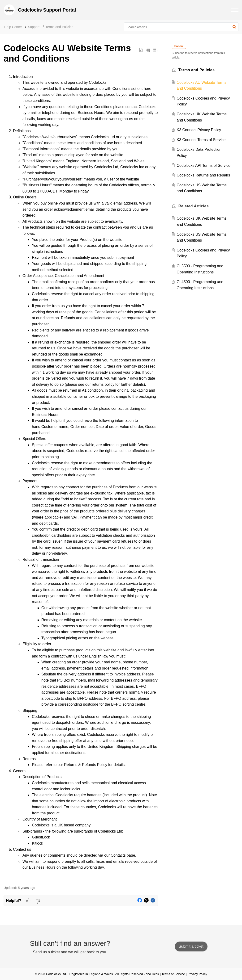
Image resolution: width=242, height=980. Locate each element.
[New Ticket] (191, 946)
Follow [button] (180, 46)
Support (34, 27)
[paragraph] (81, 477)
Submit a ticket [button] (191, 946)
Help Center (13, 27)
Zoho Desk (151, 974)
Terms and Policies (59, 27)
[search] (181, 27)
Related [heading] (195, 218)
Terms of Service (173, 974)
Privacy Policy (197, 974)
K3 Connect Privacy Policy (200, 130)
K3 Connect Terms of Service (202, 140)
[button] (235, 10)
